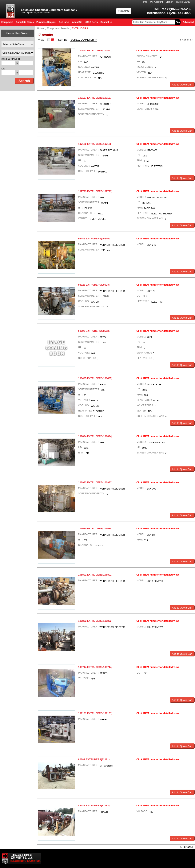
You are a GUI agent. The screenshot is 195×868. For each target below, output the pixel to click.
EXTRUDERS (80, 28)
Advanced (188, 22)
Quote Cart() (184, 2)
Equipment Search (58, 28)
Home (144, 2)
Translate (124, 11)
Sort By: (63, 40)
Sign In (169, 2)
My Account (156, 2)
